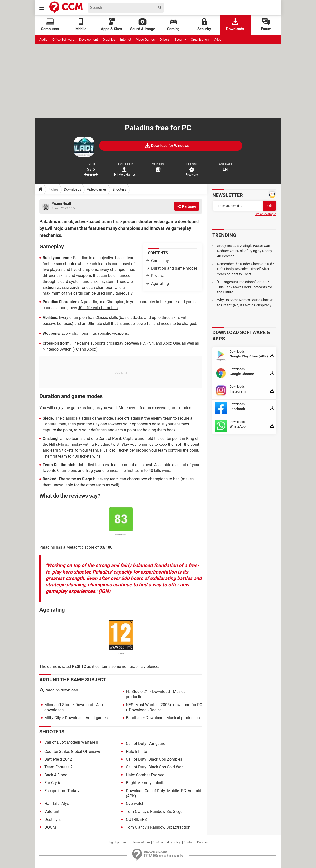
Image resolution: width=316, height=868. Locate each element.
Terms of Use (141, 842)
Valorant (52, 812)
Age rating (160, 283)
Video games (97, 189)
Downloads (235, 25)
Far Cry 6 (52, 783)
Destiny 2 (53, 819)
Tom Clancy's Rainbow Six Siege (154, 812)
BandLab (134, 718)
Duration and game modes (174, 268)
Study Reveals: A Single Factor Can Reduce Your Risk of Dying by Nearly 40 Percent (245, 251)
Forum (266, 25)
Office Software (63, 39)
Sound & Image (143, 25)
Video (217, 39)
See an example (265, 214)
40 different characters (98, 308)
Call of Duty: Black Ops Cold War (154, 767)
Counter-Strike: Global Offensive (72, 751)
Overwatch (135, 804)
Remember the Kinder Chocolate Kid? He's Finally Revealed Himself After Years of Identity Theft (246, 269)
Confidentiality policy (167, 842)
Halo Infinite (136, 751)
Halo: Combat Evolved (145, 775)
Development (89, 39)
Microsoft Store (58, 705)
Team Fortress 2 (59, 767)
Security (204, 25)
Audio (43, 39)
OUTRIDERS (136, 819)
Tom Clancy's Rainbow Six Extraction (158, 827)
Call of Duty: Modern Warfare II (71, 742)
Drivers (165, 39)
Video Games (145, 39)
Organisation (200, 39)
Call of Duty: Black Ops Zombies (154, 759)
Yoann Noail (61, 204)
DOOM (50, 827)
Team (126, 842)
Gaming (173, 25)
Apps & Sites (112, 25)
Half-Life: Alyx (57, 804)
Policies (202, 842)
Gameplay (160, 261)
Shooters (119, 189)
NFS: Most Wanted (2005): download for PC (164, 705)
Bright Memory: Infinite (146, 783)
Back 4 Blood (56, 775)
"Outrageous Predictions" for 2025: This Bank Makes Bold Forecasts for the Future (245, 287)
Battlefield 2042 (58, 759)
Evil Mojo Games (124, 175)
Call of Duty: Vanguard (146, 744)
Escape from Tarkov (62, 791)
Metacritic (75, 547)
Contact (189, 842)
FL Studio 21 (137, 692)
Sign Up (114, 842)
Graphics (109, 39)
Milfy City (53, 718)
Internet (126, 39)
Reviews (158, 276)
